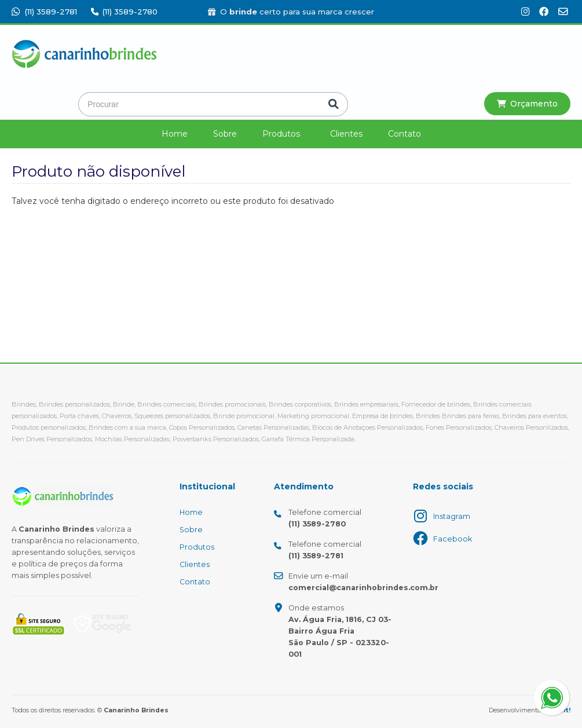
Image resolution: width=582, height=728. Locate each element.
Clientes (346, 134)
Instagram (452, 516)
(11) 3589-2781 (44, 12)
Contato (405, 134)
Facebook (453, 539)
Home (175, 134)
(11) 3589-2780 (124, 12)
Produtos (281, 134)
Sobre (225, 134)
